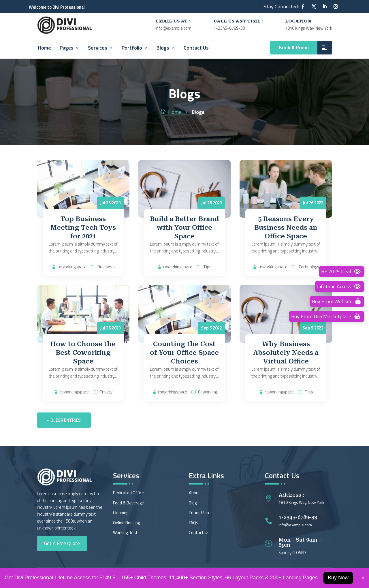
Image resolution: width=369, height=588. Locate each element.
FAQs (194, 523)
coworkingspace (72, 267)
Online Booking (126, 523)
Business (106, 267)
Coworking (207, 392)
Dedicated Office (128, 493)
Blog (193, 503)
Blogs (163, 48)
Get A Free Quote (62, 543)
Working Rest (125, 533)
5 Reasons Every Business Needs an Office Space (286, 228)
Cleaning (121, 513)
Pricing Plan (199, 513)
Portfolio (132, 48)
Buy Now (338, 578)
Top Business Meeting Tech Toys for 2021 (83, 228)
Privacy (106, 392)
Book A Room (294, 47)
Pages (67, 48)
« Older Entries (64, 420)
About (195, 493)
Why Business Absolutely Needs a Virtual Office (286, 353)
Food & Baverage (128, 503)
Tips (207, 267)
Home (45, 48)
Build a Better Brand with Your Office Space (184, 228)
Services (98, 48)
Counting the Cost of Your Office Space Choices (184, 353)
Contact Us (196, 48)
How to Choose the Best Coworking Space (83, 353)
